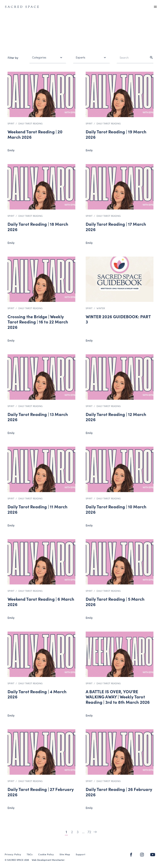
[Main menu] (155, 7)
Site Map (65, 854)
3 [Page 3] (78, 832)
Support (81, 854)
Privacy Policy (13, 854)
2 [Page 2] (72, 832)
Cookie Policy (46, 854)
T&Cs (30, 854)
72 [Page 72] (89, 832)
